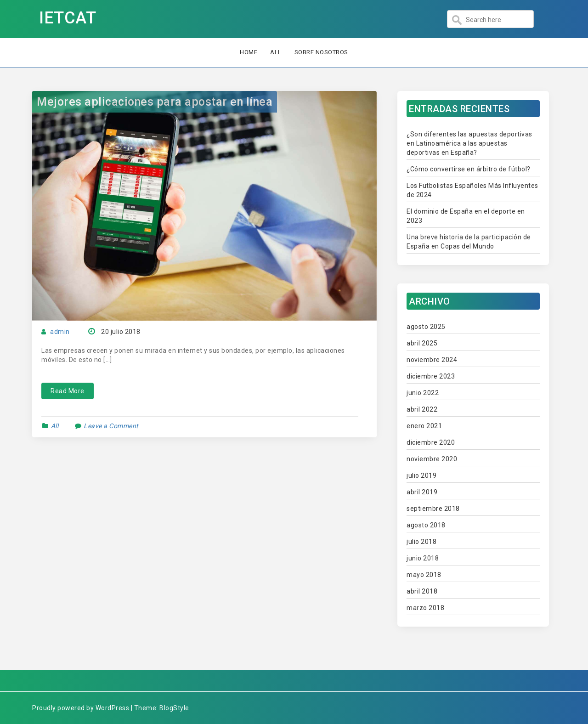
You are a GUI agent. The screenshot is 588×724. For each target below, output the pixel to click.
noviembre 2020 (432, 459)
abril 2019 (422, 492)
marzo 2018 (425, 608)
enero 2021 (424, 426)
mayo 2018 (424, 575)
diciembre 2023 (431, 376)
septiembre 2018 (433, 509)
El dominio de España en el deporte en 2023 (466, 216)
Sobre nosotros (321, 52)
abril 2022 (422, 409)
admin (60, 332)
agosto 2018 (426, 525)
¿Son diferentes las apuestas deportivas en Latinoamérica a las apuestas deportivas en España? (469, 143)
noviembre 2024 (432, 360)
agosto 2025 (426, 327)
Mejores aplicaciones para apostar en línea (155, 102)
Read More (68, 391)
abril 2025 (422, 343)
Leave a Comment (111, 426)
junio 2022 (423, 393)
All (276, 52)
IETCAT (68, 18)
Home (249, 52)
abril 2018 (422, 591)
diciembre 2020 (431, 442)
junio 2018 (423, 558)
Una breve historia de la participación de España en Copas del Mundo (469, 242)
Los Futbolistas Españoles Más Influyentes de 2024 (472, 190)
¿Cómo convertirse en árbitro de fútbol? (469, 169)
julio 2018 (421, 542)
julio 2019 (421, 475)
